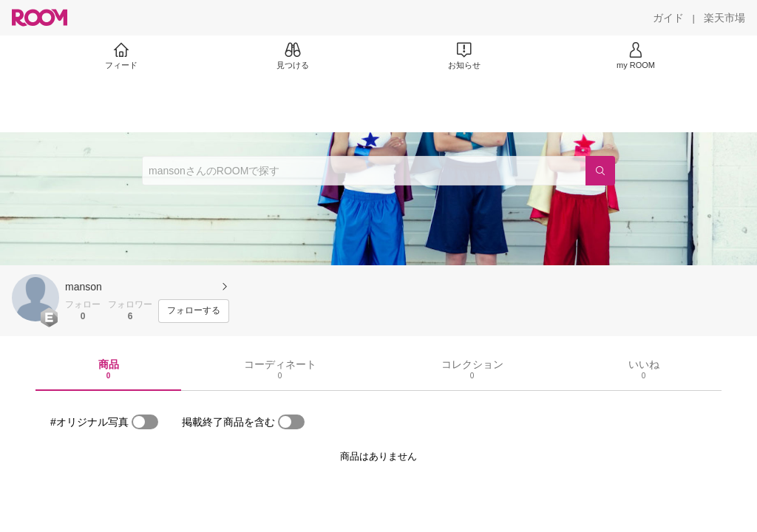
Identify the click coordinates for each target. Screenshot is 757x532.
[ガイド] (668, 18)
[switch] (145, 422)
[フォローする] (194, 311)
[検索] (600, 171)
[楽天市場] (724, 18)
